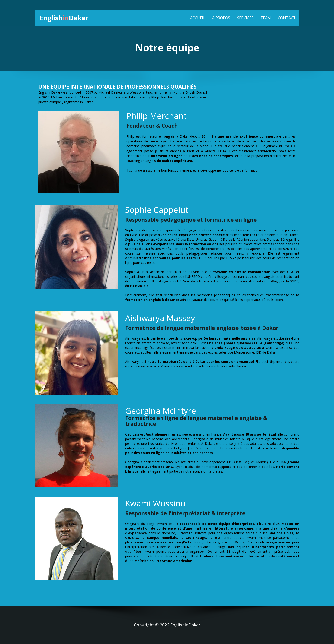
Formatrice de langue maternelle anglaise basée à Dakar (202, 328)
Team (266, 18)
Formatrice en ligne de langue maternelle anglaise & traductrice (196, 421)
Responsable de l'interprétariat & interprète (185, 513)
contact (287, 18)
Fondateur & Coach (152, 126)
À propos (221, 18)
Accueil (198, 18)
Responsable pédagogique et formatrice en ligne (191, 220)
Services (245, 18)
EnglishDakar (65, 18)
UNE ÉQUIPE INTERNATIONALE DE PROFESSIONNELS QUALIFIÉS (117, 87)
